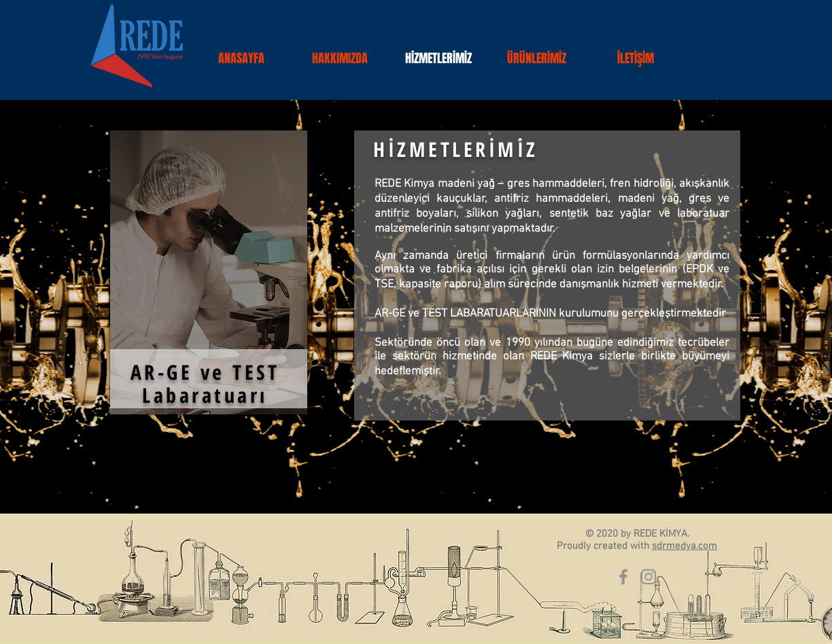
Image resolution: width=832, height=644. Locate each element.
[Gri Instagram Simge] (648, 577)
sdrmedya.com (684, 546)
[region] (209, 272)
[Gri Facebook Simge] (623, 577)
